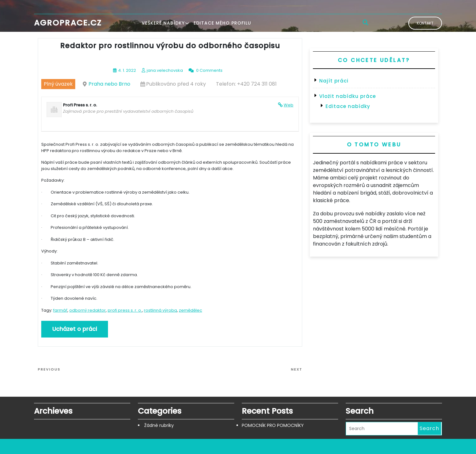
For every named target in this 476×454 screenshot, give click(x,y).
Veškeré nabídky (163, 23)
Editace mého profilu (222, 23)
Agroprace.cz (68, 23)
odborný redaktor (88, 310)
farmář (60, 310)
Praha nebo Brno (109, 84)
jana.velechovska (165, 70)
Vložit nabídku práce (348, 96)
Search (429, 428)
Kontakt (425, 23)
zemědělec (190, 310)
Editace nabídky (348, 106)
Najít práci (334, 81)
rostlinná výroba (160, 310)
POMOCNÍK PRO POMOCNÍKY (273, 425)
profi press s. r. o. (125, 310)
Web (289, 105)
